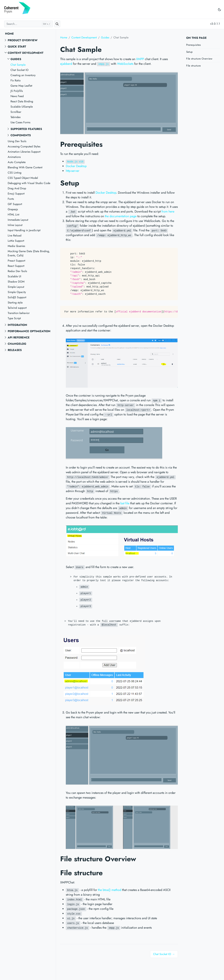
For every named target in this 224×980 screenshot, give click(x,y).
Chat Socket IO (20, 70)
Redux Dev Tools (17, 271)
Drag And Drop (17, 188)
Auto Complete (17, 162)
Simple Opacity (17, 292)
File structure (193, 66)
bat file (125, 503)
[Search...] (29, 24)
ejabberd (66, 64)
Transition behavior (19, 313)
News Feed (17, 96)
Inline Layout (15, 225)
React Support (16, 266)
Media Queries (16, 246)
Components (21, 135)
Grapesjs (13, 209)
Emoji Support (16, 194)
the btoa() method (110, 890)
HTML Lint (13, 215)
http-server (73, 171)
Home (9, 34)
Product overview (23, 40)
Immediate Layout (18, 220)
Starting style (15, 303)
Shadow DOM (16, 282)
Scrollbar (16, 112)
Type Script (14, 318)
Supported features (26, 129)
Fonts (11, 199)
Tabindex (16, 117)
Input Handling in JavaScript (24, 230)
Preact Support (16, 261)
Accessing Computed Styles (24, 146)
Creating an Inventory (23, 75)
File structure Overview (199, 59)
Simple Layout (16, 287)
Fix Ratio (16, 80)
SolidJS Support (17, 297)
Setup (189, 52)
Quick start (17, 47)
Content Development (26, 53)
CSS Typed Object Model (23, 178)
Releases (15, 350)
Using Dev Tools (17, 141)
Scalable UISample (22, 107)
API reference (19, 337)
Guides (16, 59)
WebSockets (125, 64)
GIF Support (15, 204)
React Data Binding (22, 101)
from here (168, 211)
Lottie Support (16, 241)
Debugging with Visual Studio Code (29, 183)
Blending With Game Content (25, 167)
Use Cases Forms (20, 122)
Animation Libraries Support (24, 152)
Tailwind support (17, 308)
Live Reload (15, 235)
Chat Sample (18, 65)
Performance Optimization (29, 331)
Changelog (17, 344)
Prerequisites (193, 45)
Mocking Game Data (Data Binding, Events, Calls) (29, 253)
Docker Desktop (76, 166)
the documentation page (121, 216)
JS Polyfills (17, 91)
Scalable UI (14, 276)
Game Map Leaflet (21, 86)
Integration (17, 325)
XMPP (140, 59)
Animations (14, 157)
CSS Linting (15, 173)
